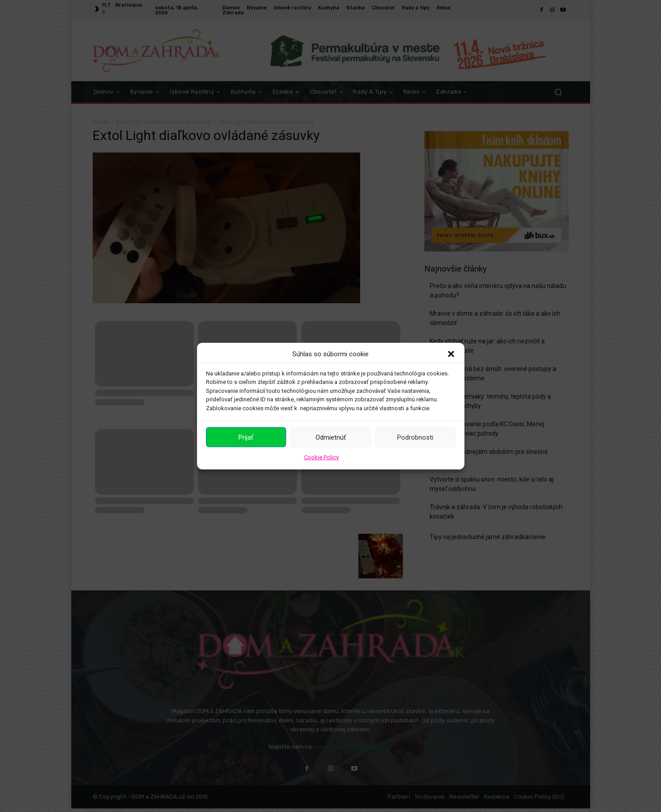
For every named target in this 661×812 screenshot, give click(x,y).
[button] (451, 354)
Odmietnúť (331, 437)
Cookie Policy (321, 457)
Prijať (246, 437)
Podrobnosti (415, 437)
